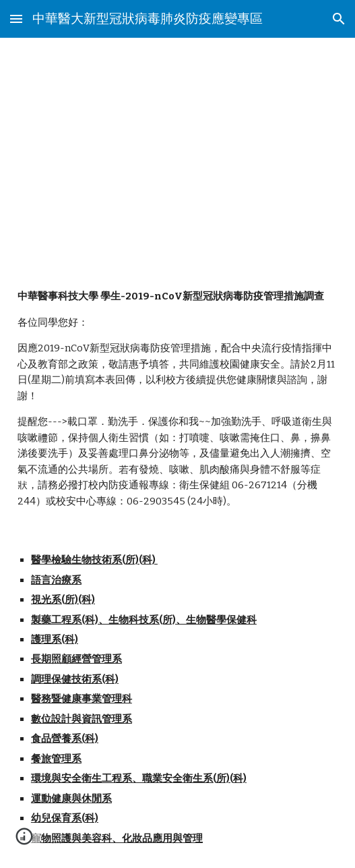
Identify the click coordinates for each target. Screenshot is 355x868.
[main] (177, 152)
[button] (16, 19)
